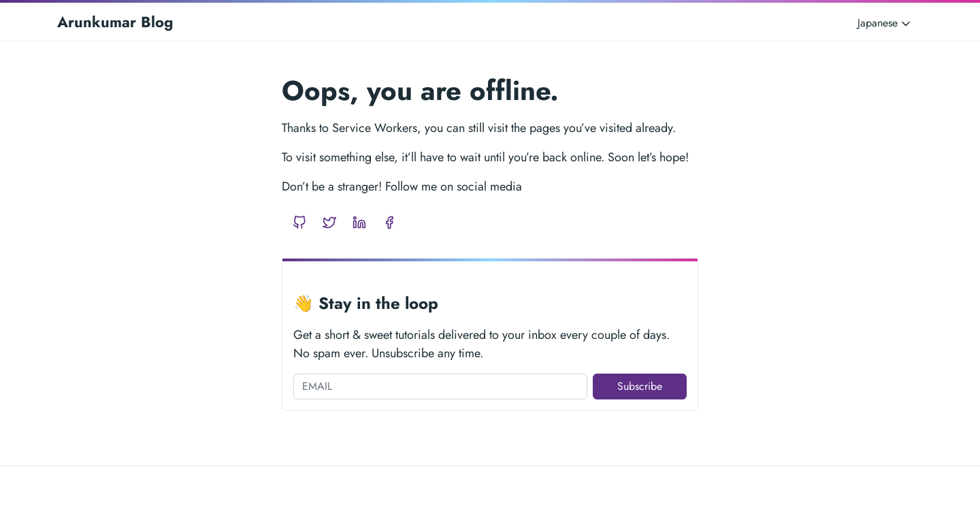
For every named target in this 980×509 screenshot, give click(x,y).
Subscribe (640, 386)
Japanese (885, 23)
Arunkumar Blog (115, 22)
